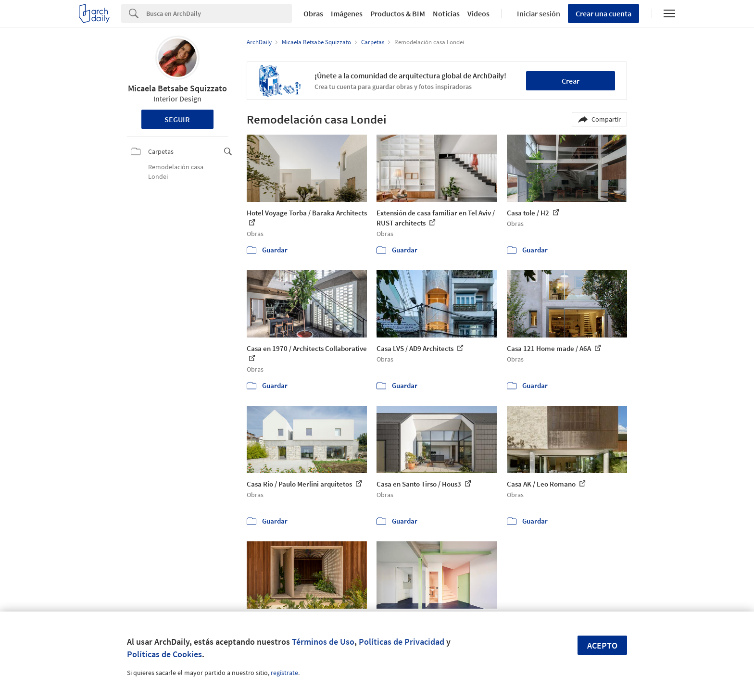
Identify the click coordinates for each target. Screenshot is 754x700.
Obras (313, 13)
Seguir (177, 119)
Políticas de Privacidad (402, 642)
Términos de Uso (323, 642)
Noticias (446, 13)
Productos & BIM (398, 13)
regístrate (284, 673)
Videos (478, 13)
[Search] (219, 13)
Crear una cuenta (603, 13)
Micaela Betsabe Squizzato (177, 88)
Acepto (602, 645)
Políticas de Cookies (164, 654)
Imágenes (347, 13)
